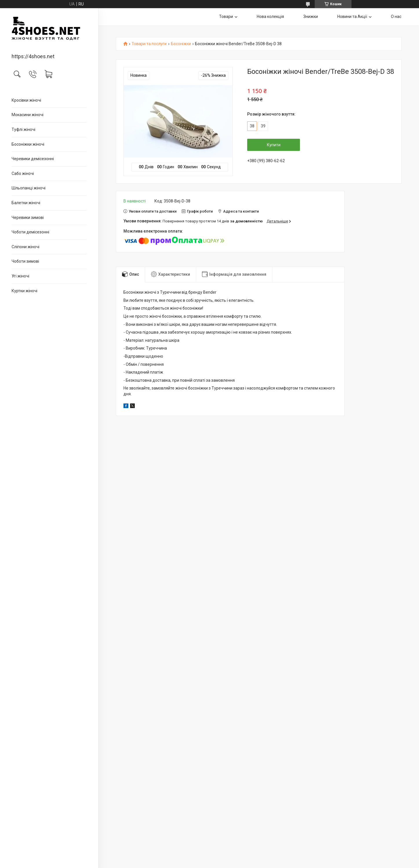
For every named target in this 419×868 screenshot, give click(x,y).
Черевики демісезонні (33, 159)
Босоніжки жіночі (28, 144)
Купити (274, 145)
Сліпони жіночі (25, 247)
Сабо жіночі (23, 173)
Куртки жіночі (24, 291)
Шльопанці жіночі (29, 188)
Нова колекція (270, 17)
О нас (396, 17)
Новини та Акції (352, 17)
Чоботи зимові (25, 261)
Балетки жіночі (26, 203)
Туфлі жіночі (23, 129)
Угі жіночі (20, 276)
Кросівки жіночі (26, 100)
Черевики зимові (28, 218)
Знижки (311, 17)
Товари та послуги (149, 44)
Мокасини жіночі (28, 115)
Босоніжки (181, 44)
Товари (226, 17)
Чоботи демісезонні (30, 232)
